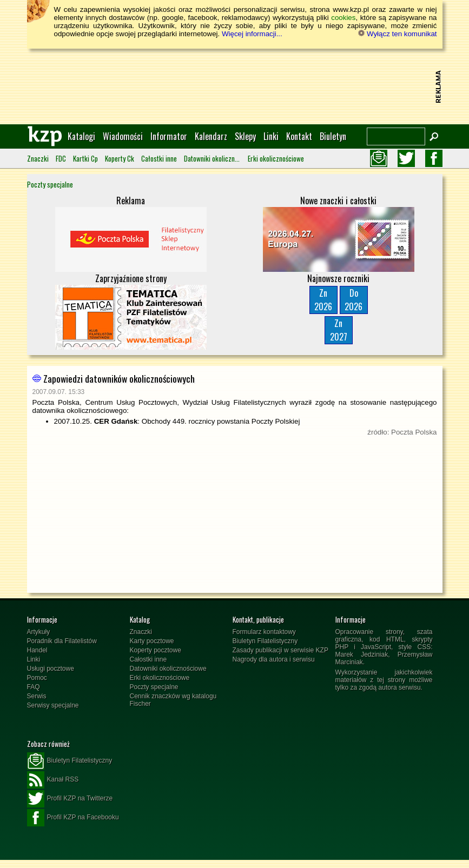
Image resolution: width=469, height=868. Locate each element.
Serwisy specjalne (53, 705)
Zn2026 (323, 300)
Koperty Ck (120, 158)
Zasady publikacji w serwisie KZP (280, 650)
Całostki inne (159, 158)
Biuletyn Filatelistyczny (265, 641)
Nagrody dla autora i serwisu (274, 659)
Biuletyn (333, 136)
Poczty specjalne (50, 184)
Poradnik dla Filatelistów (62, 641)
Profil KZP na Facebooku (73, 818)
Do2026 (354, 300)
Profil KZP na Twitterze (70, 799)
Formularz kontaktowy (264, 632)
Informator (169, 136)
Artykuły (39, 632)
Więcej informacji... (252, 34)
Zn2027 (339, 330)
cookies (343, 18)
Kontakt (299, 136)
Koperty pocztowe (156, 650)
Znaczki (38, 158)
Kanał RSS (53, 780)
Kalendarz (211, 136)
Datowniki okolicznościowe (212, 158)
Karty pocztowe (152, 641)
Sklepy (245, 136)
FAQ (34, 687)
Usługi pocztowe (51, 669)
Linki (271, 136)
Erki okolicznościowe (276, 158)
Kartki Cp (85, 158)
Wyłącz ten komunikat (397, 34)
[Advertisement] (235, 86)
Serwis (37, 696)
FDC (61, 158)
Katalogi (81, 136)
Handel (37, 650)
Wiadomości (123, 136)
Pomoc (37, 678)
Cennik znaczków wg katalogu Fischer (173, 700)
